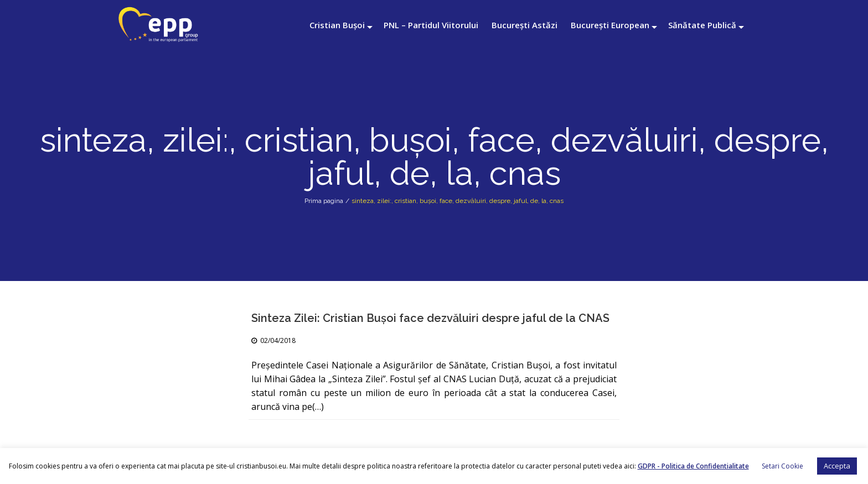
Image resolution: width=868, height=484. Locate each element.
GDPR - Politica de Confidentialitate (693, 466)
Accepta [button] (837, 466)
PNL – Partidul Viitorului (431, 25)
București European (610, 25)
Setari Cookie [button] (782, 466)
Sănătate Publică (702, 25)
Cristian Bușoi (337, 25)
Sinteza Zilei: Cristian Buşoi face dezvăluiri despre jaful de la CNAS (430, 318)
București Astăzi (525, 25)
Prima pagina (324, 201)
